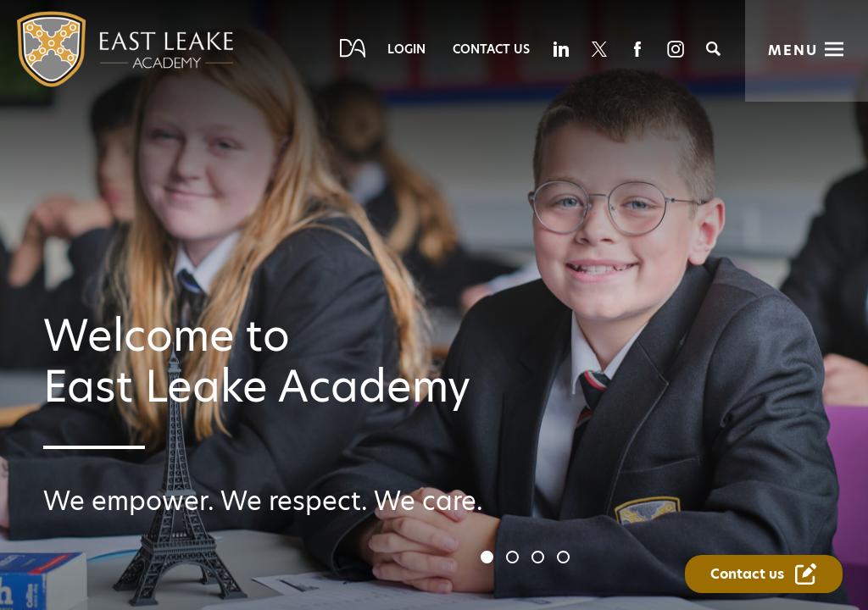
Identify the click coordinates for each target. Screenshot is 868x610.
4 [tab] (565, 559)
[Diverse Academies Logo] (91, 49)
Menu (793, 50)
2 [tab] (515, 559)
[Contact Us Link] (764, 574)
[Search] (713, 49)
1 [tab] (489, 559)
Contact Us (491, 49)
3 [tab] (540, 559)
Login (406, 49)
